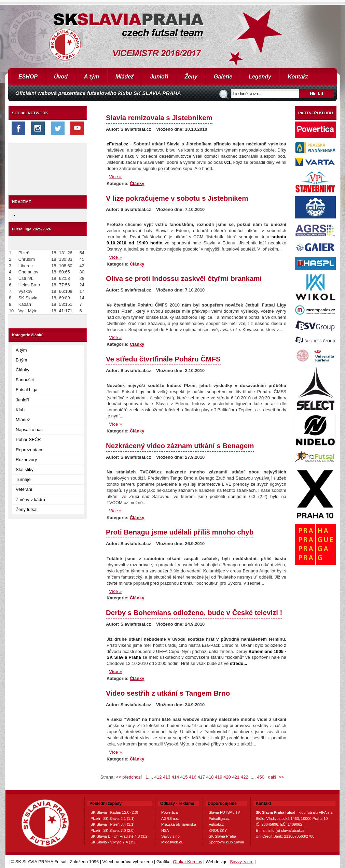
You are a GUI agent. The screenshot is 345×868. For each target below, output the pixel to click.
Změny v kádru (30, 500)
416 (193, 777)
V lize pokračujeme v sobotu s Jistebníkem (177, 198)
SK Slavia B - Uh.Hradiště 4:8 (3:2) (120, 836)
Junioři (159, 77)
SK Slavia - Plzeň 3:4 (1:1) (113, 824)
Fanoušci (25, 380)
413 (167, 777)
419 (219, 777)
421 (236, 777)
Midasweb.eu (172, 842)
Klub (20, 410)
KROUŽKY (218, 830)
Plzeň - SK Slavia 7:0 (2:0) (113, 830)
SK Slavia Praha (222, 836)
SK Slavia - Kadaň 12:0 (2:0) (114, 812)
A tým (92, 77)
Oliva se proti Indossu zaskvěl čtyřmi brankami (184, 278)
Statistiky (25, 469)
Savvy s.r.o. (171, 836)
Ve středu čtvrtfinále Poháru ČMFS (163, 359)
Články (23, 370)
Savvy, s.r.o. (242, 862)
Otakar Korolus (187, 862)
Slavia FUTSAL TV (224, 812)
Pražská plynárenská (179, 824)
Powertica (169, 812)
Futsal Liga (27, 390)
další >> (276, 777)
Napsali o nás (29, 430)
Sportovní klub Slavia (226, 842)
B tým (21, 360)
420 (227, 777)
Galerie (223, 77)
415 (184, 777)
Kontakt (298, 77)
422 (245, 777)
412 (158, 777)
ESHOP (28, 77)
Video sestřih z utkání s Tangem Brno (168, 693)
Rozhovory (26, 460)
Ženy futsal (27, 509)
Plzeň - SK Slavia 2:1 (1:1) (113, 819)
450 (261, 777)
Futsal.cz (216, 824)
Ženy (191, 77)
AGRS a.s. (170, 819)
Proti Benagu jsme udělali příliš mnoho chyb (180, 532)
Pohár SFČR (28, 439)
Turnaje (23, 479)
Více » (115, 177)
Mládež (125, 77)
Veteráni (24, 489)
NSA (165, 830)
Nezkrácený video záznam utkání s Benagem (180, 446)
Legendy (260, 77)
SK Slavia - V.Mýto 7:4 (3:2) (114, 842)
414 (175, 777)
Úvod (61, 77)
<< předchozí (129, 777)
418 (210, 777)
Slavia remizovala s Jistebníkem (159, 118)
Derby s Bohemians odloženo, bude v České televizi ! (194, 613)
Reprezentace (30, 450)
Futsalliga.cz (219, 819)
